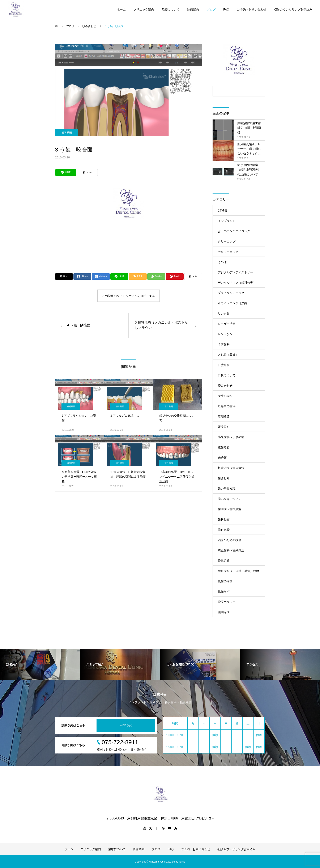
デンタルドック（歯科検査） (237, 283)
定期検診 (224, 416)
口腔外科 (224, 365)
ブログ (211, 9)
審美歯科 (224, 427)
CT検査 (223, 211)
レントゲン (225, 334)
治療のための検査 (230, 540)
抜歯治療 (224, 447)
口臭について (227, 375)
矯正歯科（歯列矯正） (232, 550)
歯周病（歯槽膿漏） (231, 509)
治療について (171, 9)
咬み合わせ (225, 386)
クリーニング (227, 241)
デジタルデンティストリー (235, 272)
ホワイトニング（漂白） (234, 303)
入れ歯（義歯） (228, 355)
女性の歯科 (225, 396)
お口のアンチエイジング (234, 231)
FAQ (226, 9)
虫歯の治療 (225, 581)
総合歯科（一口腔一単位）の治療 (238, 573)
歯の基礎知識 (227, 489)
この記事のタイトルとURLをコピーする (128, 296)
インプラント (227, 221)
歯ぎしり (224, 478)
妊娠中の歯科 (227, 406)
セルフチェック (228, 252)
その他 (222, 262)
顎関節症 (224, 612)
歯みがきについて (230, 499)
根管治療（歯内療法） (232, 468)
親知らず (224, 591)
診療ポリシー (227, 602)
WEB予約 (126, 725)
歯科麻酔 (224, 530)
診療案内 (193, 9)
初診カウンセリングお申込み (293, 9)
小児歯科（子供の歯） (232, 437)
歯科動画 (67, 133)
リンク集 (224, 313)
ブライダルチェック (231, 293)
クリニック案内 (144, 9)
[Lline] (66, 173)
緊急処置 (224, 561)
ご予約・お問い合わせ (252, 9)
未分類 (222, 458)
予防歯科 (224, 344)
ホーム (121, 9)
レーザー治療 (227, 324)
